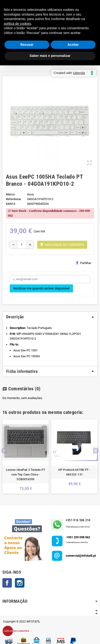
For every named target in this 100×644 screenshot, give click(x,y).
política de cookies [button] (17, 24)
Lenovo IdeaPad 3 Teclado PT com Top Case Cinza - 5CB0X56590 (25, 475)
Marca (10, 194)
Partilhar (84, 263)
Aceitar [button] (73, 45)
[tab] (50, 317)
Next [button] (96, 451)
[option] (26, 457)
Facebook (7, 583)
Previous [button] (4, 451)
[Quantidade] (22, 245)
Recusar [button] (27, 45)
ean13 (11, 204)
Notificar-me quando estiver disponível (41, 288)
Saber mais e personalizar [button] (50, 56)
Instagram (20, 583)
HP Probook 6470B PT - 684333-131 (74, 472)
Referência (13, 199)
